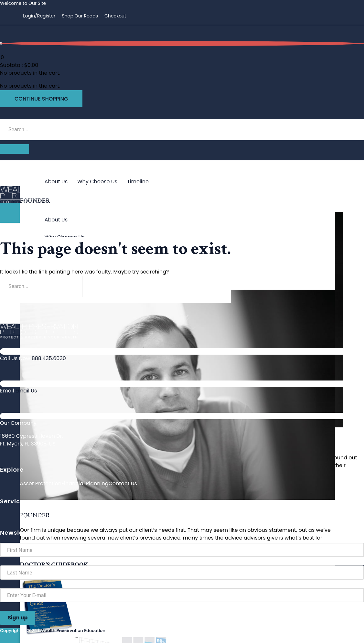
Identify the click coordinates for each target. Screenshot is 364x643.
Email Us (26, 391)
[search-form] (182, 130)
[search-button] (15, 149)
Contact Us (123, 483)
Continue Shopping (41, 99)
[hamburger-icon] (349, 165)
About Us (56, 182)
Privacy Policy (73, 515)
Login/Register (39, 16)
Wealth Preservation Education (73, 631)
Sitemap (44, 515)
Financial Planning (85, 483)
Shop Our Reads (80, 16)
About (32, 174)
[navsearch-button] (3, 115)
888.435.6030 (49, 358)
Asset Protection (41, 483)
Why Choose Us (97, 182)
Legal (27, 515)
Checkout (115, 16)
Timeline (138, 182)
